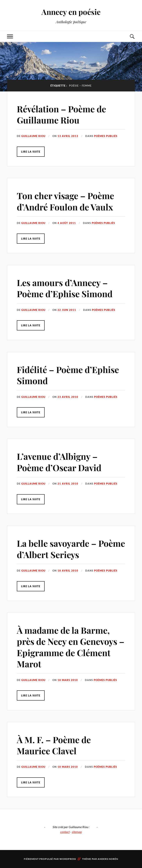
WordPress (68, 859)
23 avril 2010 (68, 397)
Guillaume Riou (33, 136)
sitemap (77, 832)
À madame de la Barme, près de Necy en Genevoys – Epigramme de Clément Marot (71, 647)
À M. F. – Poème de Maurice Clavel (54, 745)
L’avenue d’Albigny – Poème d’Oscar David (59, 462)
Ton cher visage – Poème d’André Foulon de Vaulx (65, 201)
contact (65, 832)
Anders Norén (108, 859)
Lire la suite (31, 152)
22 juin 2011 (67, 310)
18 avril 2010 (68, 571)
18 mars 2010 (68, 680)
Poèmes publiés (106, 136)
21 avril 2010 (68, 484)
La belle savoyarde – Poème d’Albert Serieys (71, 549)
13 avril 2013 (68, 136)
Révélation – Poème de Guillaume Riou (61, 114)
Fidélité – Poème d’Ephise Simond (68, 375)
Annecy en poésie (71, 12)
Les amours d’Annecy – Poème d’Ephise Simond (65, 288)
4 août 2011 (67, 223)
